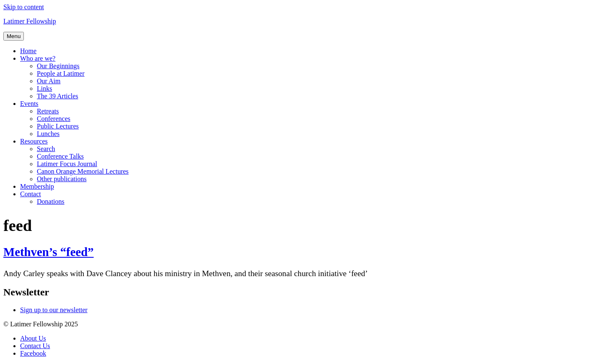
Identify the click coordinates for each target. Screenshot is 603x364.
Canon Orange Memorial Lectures (83, 171)
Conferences (54, 119)
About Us (33, 338)
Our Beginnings (58, 66)
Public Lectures (58, 126)
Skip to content (24, 7)
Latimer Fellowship (30, 21)
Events (29, 104)
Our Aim (49, 81)
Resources (34, 141)
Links (44, 88)
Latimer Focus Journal (67, 164)
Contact (31, 194)
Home (28, 51)
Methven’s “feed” (49, 252)
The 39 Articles (58, 96)
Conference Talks (60, 156)
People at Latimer (61, 73)
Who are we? (38, 58)
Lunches (48, 134)
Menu (14, 36)
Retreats (48, 111)
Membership (37, 186)
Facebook (33, 353)
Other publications (62, 179)
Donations (51, 201)
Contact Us (35, 346)
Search (46, 149)
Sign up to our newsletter (54, 310)
